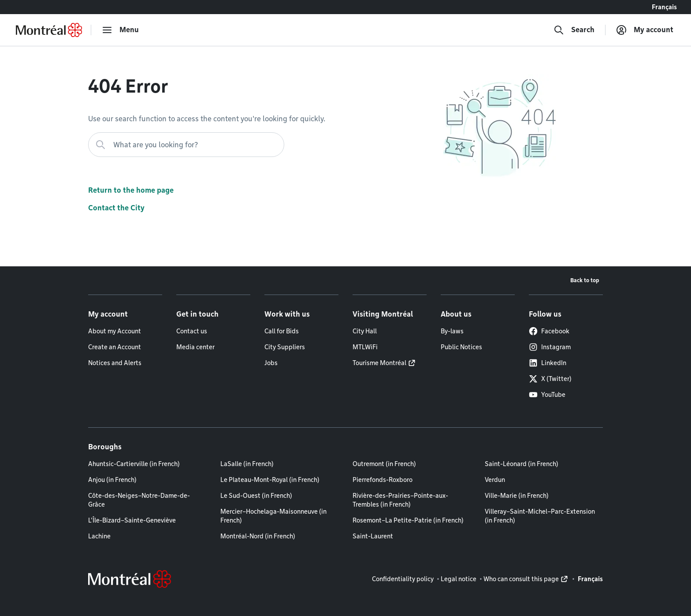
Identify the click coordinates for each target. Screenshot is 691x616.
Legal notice (459, 579)
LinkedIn (548, 363)
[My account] (645, 30)
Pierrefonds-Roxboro (383, 480)
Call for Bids (282, 331)
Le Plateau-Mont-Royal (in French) (270, 480)
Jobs (271, 363)
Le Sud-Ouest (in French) (256, 496)
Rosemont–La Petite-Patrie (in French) (408, 520)
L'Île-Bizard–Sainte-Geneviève (132, 520)
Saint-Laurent (373, 536)
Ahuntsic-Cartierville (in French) (134, 464)
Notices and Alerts (115, 363)
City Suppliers (285, 347)
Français (664, 7)
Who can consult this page (521, 579)
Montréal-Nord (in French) (258, 536)
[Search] (574, 30)
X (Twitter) (550, 379)
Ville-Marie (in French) (517, 496)
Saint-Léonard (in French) (522, 464)
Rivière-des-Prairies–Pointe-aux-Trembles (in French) (400, 500)
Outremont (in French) (384, 464)
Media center (195, 347)
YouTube (547, 395)
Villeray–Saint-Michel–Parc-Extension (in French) (540, 516)
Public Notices (461, 347)
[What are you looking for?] (186, 145)
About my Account (115, 331)
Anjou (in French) (112, 480)
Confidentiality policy (403, 579)
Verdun (495, 480)
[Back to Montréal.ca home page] (49, 30)
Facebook (549, 331)
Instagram (550, 347)
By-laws (452, 331)
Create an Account (115, 347)
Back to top (585, 280)
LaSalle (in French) (247, 464)
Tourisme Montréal (379, 363)
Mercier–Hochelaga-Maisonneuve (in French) (273, 516)
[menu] (120, 30)
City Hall (365, 331)
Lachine (99, 536)
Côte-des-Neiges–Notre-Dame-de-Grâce (139, 500)
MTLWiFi (365, 347)
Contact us (192, 331)
